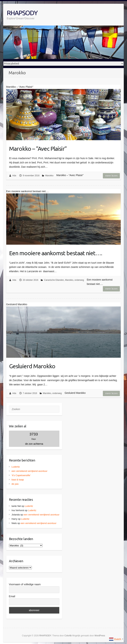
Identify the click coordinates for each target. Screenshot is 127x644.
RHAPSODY (22, 13)
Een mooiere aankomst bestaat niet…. (56, 253)
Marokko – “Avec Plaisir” (38, 149)
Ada (14, 176)
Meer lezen (111, 176)
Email (12, 596)
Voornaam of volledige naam (25, 584)
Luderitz (16, 467)
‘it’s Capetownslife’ (21, 475)
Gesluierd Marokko (32, 366)
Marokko (49, 176)
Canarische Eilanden (54, 280)
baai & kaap (18, 480)
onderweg (79, 280)
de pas (15, 484)
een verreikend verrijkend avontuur (30, 471)
